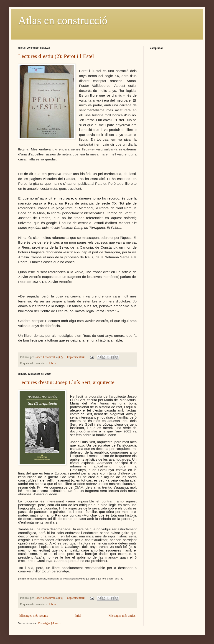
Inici (78, 616)
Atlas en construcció (63, 20)
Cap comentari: (76, 357)
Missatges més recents (34, 616)
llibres (52, 363)
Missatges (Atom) (49, 623)
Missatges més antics (122, 616)
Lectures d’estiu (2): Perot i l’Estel (56, 56)
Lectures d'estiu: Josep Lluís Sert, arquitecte (66, 382)
